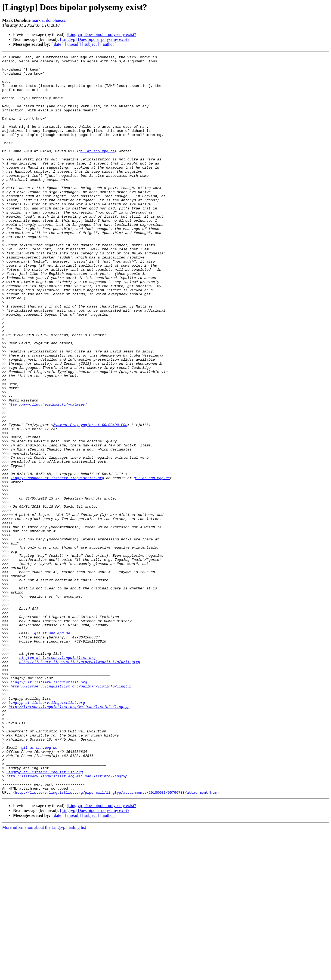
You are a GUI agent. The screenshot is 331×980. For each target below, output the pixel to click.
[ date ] (58, 44)
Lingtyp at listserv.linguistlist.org (57, 778)
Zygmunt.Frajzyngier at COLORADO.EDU (90, 499)
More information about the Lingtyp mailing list (44, 975)
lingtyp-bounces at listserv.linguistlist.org (57, 563)
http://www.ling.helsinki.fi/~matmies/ (48, 474)
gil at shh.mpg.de (97, 171)
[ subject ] (91, 44)
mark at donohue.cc (49, 20)
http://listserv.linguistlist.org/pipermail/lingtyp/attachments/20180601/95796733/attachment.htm (116, 940)
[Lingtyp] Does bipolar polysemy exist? (101, 34)
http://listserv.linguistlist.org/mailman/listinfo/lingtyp (80, 783)
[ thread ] (73, 44)
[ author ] (109, 44)
